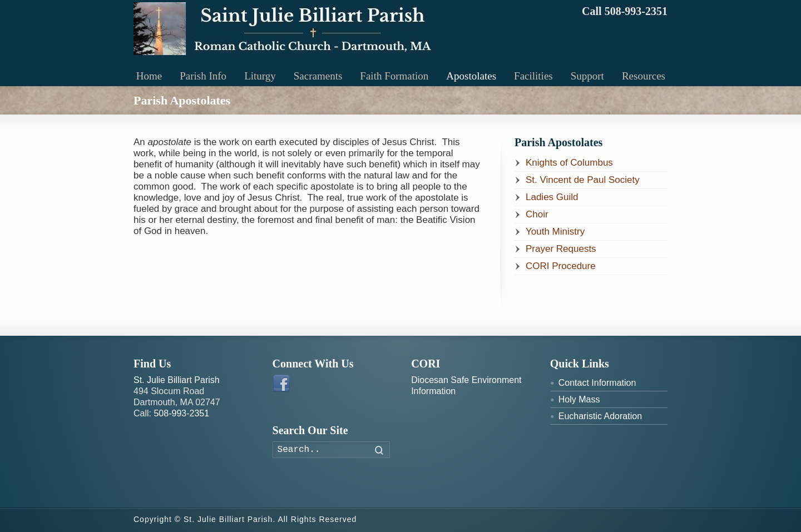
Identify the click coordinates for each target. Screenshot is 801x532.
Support (587, 76)
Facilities (533, 76)
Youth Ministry (555, 232)
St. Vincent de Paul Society (583, 180)
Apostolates (471, 76)
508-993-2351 (181, 413)
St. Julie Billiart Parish (177, 380)
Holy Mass (579, 399)
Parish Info (203, 76)
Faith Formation (394, 76)
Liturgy (260, 76)
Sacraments (318, 76)
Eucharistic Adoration (600, 416)
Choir (537, 214)
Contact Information (597, 383)
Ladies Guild (552, 197)
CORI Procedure (561, 266)
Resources (644, 76)
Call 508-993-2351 (625, 11)
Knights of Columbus (569, 163)
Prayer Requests (561, 249)
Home (149, 76)
